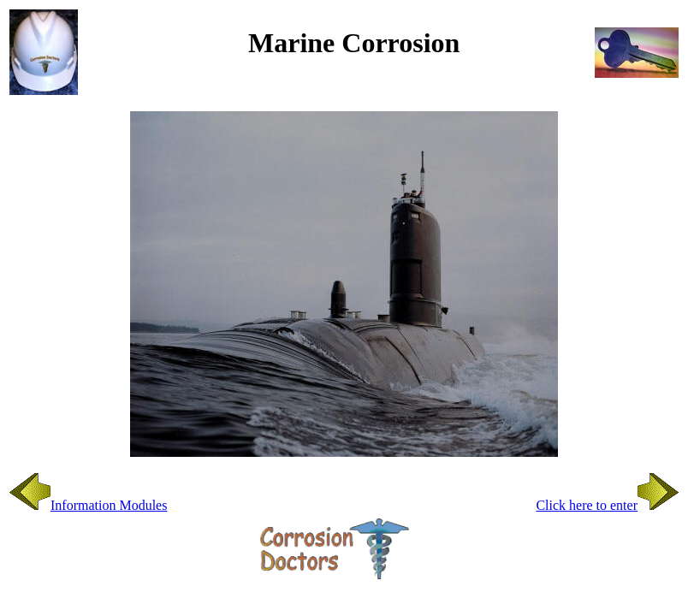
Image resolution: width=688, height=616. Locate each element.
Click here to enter (607, 505)
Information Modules (88, 505)
